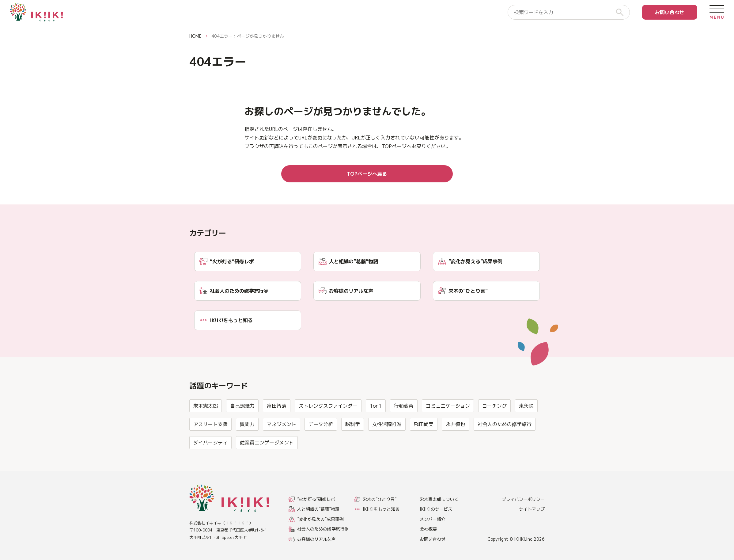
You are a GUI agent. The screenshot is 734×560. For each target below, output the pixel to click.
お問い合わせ (670, 12)
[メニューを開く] (717, 12)
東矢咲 (526, 432)
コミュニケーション (448, 432)
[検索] (622, 12)
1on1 (376, 432)
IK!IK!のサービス (436, 509)
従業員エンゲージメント (267, 468)
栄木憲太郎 (206, 432)
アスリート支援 (210, 450)
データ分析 (321, 450)
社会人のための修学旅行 (505, 450)
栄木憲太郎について (439, 499)
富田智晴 (277, 432)
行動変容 (404, 432)
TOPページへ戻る (367, 174)
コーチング (494, 432)
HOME (195, 36)
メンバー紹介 (433, 519)
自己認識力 (242, 432)
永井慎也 (456, 450)
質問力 (247, 450)
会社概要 (428, 529)
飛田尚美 (424, 450)
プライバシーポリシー (523, 499)
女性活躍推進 (387, 450)
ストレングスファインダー (328, 432)
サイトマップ (532, 509)
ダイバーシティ (210, 468)
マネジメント (282, 450)
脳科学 (353, 450)
